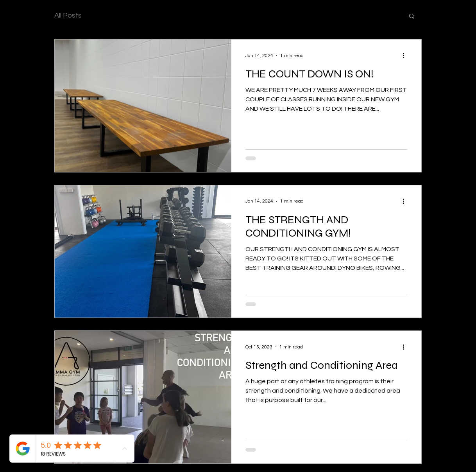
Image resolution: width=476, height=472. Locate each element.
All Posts (68, 15)
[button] (412, 17)
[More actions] (406, 56)
